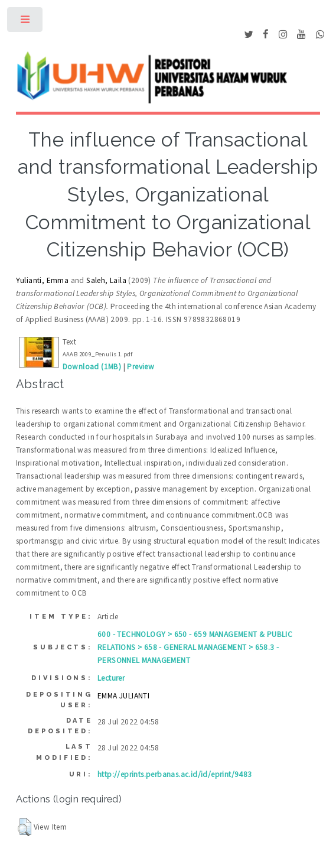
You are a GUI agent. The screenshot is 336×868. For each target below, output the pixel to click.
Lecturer (111, 678)
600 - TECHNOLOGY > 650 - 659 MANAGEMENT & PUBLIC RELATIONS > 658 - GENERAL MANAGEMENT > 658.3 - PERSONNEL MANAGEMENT (195, 647)
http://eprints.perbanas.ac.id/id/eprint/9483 (175, 774)
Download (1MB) (92, 367)
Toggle (26, 22)
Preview (141, 367)
